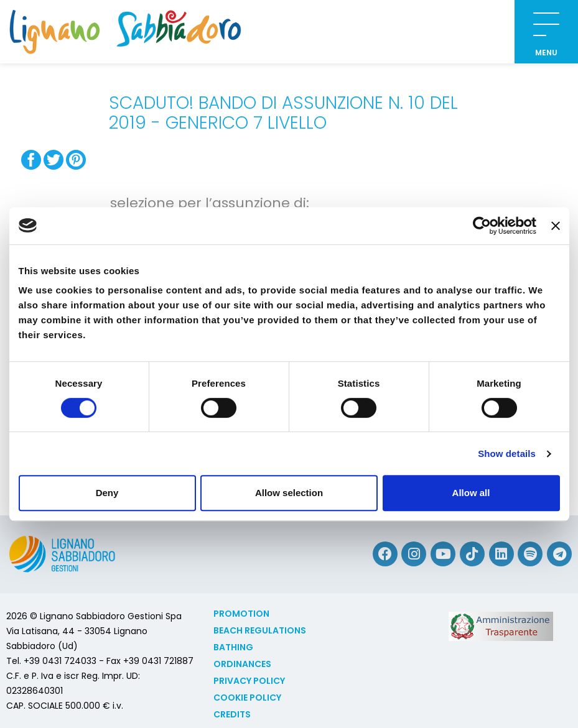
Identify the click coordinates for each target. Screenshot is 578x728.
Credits (232, 714)
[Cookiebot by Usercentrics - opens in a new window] (482, 226)
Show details (507, 454)
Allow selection (289, 493)
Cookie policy (247, 698)
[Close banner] (556, 226)
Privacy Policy (249, 681)
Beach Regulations (260, 630)
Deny (107, 493)
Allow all (471, 493)
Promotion (241, 614)
